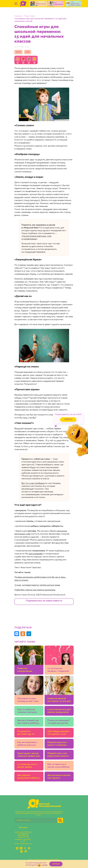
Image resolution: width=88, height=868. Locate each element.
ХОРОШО (56, 864)
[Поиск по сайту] (36, 820)
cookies (45, 865)
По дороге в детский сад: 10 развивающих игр (27, 733)
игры (28, 52)
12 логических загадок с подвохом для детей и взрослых (58, 670)
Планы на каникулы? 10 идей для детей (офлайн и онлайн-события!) (59, 722)
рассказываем (36, 554)
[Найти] (60, 820)
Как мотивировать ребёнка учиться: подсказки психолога (29, 744)
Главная (18, 16)
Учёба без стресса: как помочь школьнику (35, 590)
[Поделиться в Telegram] (29, 634)
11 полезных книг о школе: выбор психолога (27, 766)
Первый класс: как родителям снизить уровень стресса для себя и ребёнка (59, 755)
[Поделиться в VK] (17, 634)
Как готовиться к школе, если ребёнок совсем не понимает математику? (59, 766)
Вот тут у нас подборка (33, 483)
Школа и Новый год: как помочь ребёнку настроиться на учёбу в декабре (28, 722)
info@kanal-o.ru (26, 844)
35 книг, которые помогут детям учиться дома (37, 585)
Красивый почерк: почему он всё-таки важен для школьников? (28, 700)
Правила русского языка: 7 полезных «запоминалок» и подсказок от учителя (57, 744)
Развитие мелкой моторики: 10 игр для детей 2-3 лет (59, 700)
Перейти (68, 419)
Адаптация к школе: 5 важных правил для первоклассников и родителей (29, 755)
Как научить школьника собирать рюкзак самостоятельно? (29, 777)
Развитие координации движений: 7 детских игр (29, 670)
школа (18, 52)
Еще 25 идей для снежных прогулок (27, 711)
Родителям (29, 16)
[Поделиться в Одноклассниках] (23, 634)
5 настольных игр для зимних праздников (59, 711)
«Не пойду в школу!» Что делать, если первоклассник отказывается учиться (59, 733)
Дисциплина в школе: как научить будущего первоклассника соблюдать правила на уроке (59, 777)
